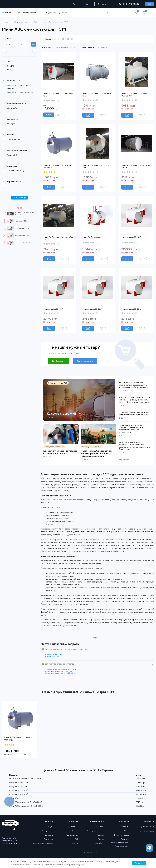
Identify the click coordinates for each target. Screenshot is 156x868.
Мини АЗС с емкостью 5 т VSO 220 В (26, 802)
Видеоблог (99, 843)
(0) (58, 101)
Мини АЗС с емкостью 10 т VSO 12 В (25, 779)
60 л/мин (11, 108)
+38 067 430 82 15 (130, 4)
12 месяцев (12, 139)
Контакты (125, 827)
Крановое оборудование (43, 843)
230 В (10, 124)
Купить (49, 115)
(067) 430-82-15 (148, 827)
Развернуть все (91, 852)
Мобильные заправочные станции (57, 540)
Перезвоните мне (85, 361)
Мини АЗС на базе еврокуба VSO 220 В (61, 669)
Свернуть (96, 637)
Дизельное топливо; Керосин (19, 92)
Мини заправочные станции (54, 500)
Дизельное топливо (16, 85)
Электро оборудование (43, 831)
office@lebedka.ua (147, 832)
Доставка (74, 827)
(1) (57, 172)
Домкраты (49, 835)
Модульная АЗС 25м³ (22, 228)
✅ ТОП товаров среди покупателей (58, 664)
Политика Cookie (122, 846)
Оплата (75, 831)
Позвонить (60, 361)
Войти (150, 4)
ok (34, 44)
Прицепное (49, 839)
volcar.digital (15, 843)
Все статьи (124, 460)
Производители (72, 835)
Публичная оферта (121, 835)
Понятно (139, 863)
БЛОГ (101, 827)
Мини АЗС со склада (92, 237)
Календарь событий (95, 831)
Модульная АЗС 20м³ (22, 221)
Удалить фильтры (19, 198)
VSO (9, 70)
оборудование (73, 482)
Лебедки (50, 827)
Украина (11, 155)
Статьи (101, 839)
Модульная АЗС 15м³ (22, 236)
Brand (10, 66)
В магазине (46, 620)
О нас (127, 831)
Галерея (100, 835)
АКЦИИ (75, 843)
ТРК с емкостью (14, 171)
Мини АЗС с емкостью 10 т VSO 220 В (61, 673)
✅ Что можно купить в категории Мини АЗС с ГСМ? (65, 649)
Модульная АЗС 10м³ (22, 243)
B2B (77, 839)
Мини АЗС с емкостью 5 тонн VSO (59, 671)
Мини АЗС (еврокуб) (54, 654)
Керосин (11, 89)
